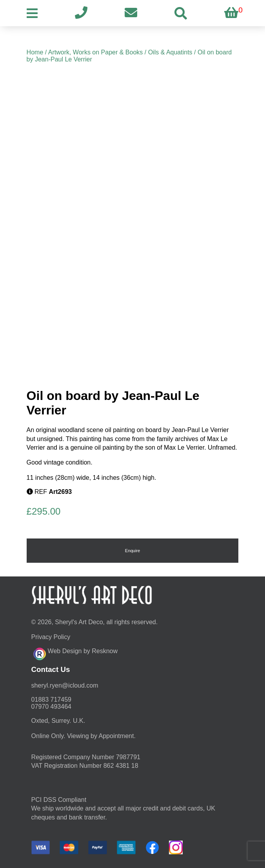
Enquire (133, 551)
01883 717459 (51, 700)
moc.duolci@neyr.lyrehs (65, 685)
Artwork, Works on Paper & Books (96, 52)
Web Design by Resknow (75, 653)
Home (35, 52)
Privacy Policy (51, 637)
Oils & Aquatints (170, 52)
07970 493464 (51, 707)
